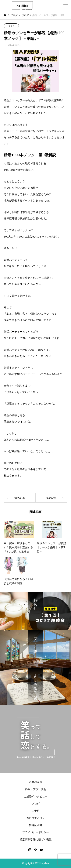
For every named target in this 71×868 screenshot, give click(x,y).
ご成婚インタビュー (36, 796)
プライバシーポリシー (36, 832)
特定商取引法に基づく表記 (36, 839)
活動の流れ (36, 782)
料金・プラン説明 (36, 789)
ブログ (11, 26)
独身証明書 (36, 825)
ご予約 (36, 811)
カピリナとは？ (36, 818)
